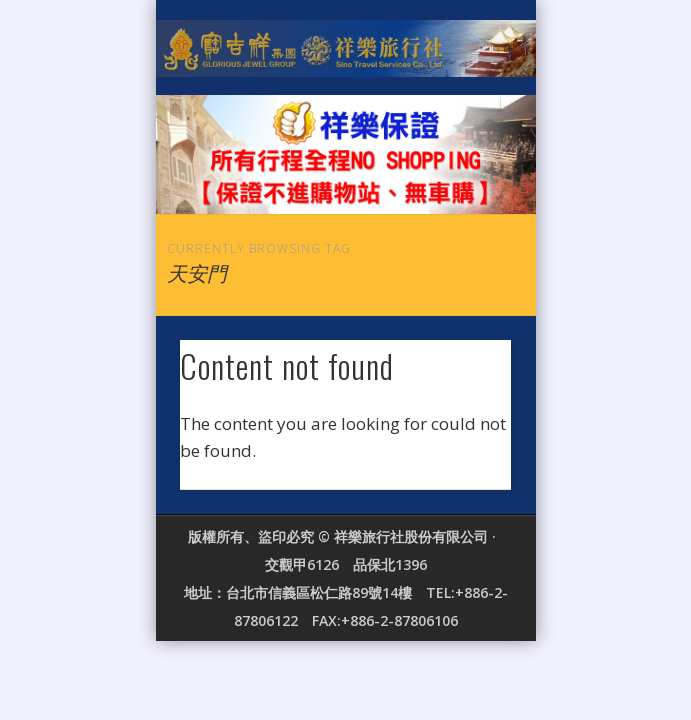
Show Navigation (462, 179)
